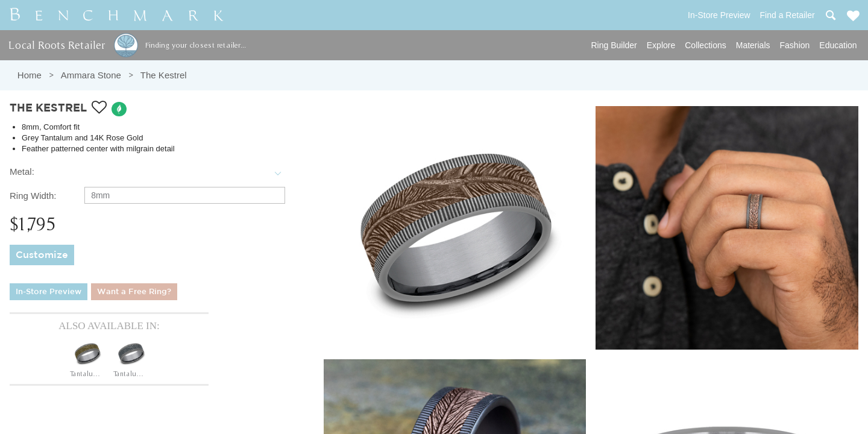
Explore (661, 45)
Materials (753, 45)
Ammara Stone (91, 75)
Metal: (22, 171)
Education (838, 45)
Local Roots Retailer (57, 45)
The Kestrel (164, 75)
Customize (42, 255)
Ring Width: (33, 196)
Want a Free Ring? (134, 292)
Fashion (795, 45)
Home (30, 75)
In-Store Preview (49, 292)
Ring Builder (614, 45)
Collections (705, 45)
